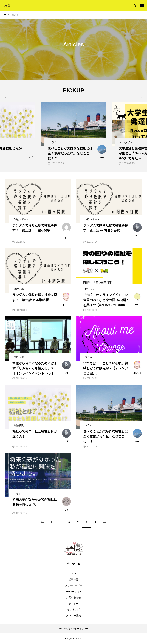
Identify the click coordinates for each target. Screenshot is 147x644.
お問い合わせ (73, 598)
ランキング (73, 610)
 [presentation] (140, 97)
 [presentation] (7, 97)
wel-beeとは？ (73, 591)
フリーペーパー (73, 585)
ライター (73, 604)
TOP (74, 573)
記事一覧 (73, 579)
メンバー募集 (73, 616)
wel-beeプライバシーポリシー (73, 629)
